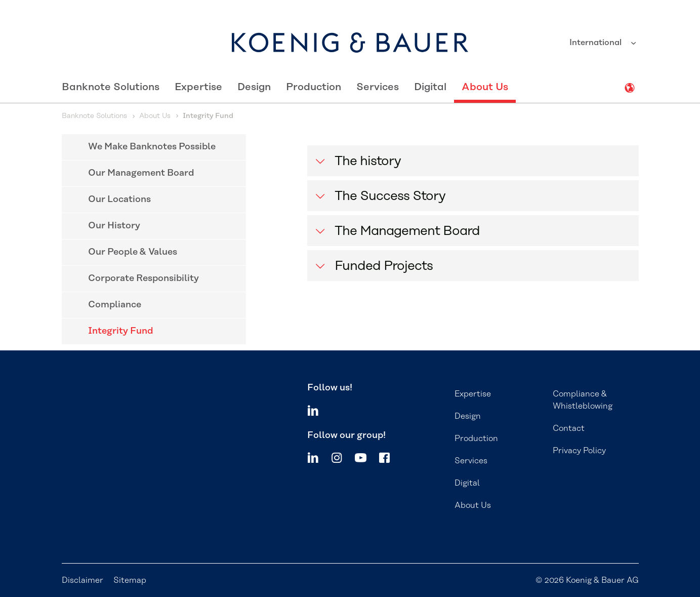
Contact (569, 428)
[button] (473, 161)
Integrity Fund (121, 331)
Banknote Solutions (111, 87)
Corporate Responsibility (143, 278)
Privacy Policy (579, 451)
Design (254, 87)
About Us (485, 87)
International (596, 43)
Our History (114, 226)
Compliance (115, 305)
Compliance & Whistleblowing (583, 400)
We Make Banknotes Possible (152, 147)
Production (314, 87)
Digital (430, 87)
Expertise (198, 87)
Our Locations (119, 200)
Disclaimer (83, 580)
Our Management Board (141, 173)
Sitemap (130, 580)
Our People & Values (133, 252)
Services (378, 87)
